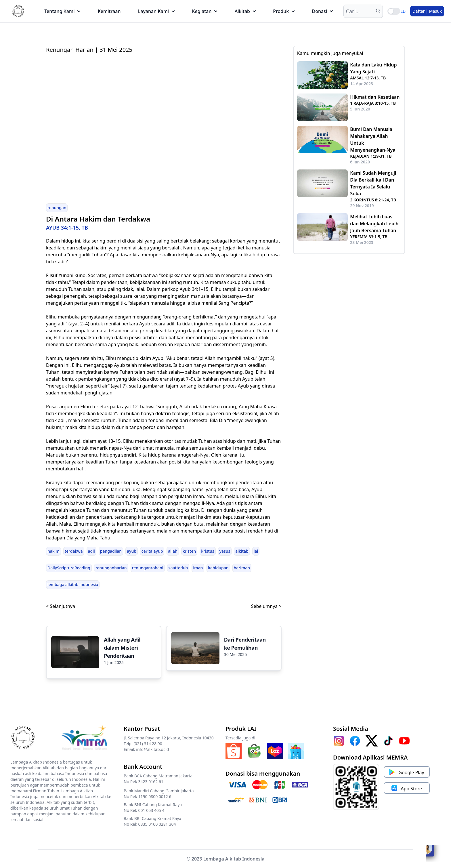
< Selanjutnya (61, 606)
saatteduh (178, 568)
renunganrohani (148, 568)
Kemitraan (109, 11)
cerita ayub (152, 551)
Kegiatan (205, 11)
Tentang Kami (62, 11)
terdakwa (74, 551)
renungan (57, 208)
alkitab (242, 551)
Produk (284, 11)
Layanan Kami (156, 11)
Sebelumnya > (266, 606)
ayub (132, 551)
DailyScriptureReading (69, 568)
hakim (53, 551)
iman (198, 568)
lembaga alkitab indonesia (73, 584)
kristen (189, 551)
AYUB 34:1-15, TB (67, 228)
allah (173, 551)
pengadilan (111, 551)
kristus (208, 551)
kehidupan (218, 568)
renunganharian (111, 568)
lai (256, 551)
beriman (242, 568)
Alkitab (245, 11)
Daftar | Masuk (427, 11)
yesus (225, 551)
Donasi (322, 11)
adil (91, 551)
